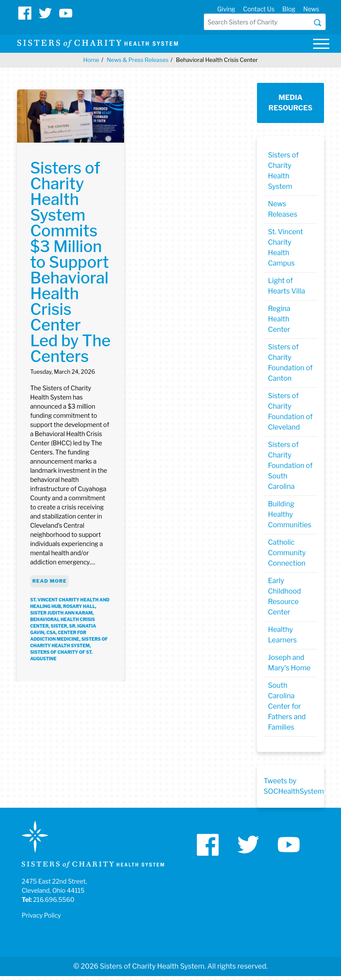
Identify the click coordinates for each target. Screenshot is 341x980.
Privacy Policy (41, 915)
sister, (60, 626)
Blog (289, 9)
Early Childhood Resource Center (284, 596)
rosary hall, (80, 606)
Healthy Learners (282, 635)
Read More (49, 581)
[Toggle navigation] (321, 45)
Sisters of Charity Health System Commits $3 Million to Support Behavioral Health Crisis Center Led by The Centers (70, 262)
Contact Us (259, 9)
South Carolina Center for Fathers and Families (287, 706)
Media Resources (291, 103)
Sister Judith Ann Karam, (62, 613)
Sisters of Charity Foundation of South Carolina (290, 466)
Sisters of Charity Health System (283, 171)
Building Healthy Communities (290, 514)
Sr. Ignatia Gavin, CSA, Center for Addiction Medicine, (63, 632)
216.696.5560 (54, 900)
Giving (226, 9)
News (311, 9)
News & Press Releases (138, 60)
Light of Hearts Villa (286, 286)
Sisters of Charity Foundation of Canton (290, 363)
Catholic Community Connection (287, 553)
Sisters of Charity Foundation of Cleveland (290, 411)
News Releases (282, 209)
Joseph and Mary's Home (289, 663)
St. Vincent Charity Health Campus (285, 248)
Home (91, 60)
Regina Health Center (279, 319)
